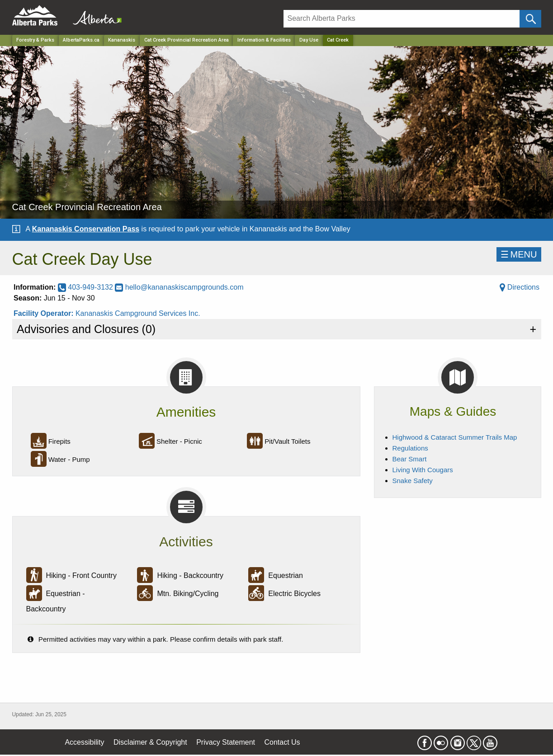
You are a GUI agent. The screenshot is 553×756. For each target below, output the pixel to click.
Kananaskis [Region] (122, 40)
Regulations (410, 448)
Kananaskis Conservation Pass (86, 229)
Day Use (309, 40)
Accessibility (84, 742)
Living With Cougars (423, 470)
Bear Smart (410, 459)
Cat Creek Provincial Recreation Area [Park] (187, 40)
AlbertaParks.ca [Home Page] (81, 40)
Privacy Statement (226, 742)
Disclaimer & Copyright (150, 742)
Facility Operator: (45, 313)
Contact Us (282, 742)
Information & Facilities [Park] (264, 40)
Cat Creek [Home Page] (338, 40)
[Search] (402, 19)
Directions (520, 287)
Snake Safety (413, 481)
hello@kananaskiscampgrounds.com (179, 287)
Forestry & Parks (35, 40)
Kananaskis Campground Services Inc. (138, 313)
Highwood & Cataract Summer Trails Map (455, 437)
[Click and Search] (530, 19)
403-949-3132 (87, 287)
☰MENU (519, 254)
